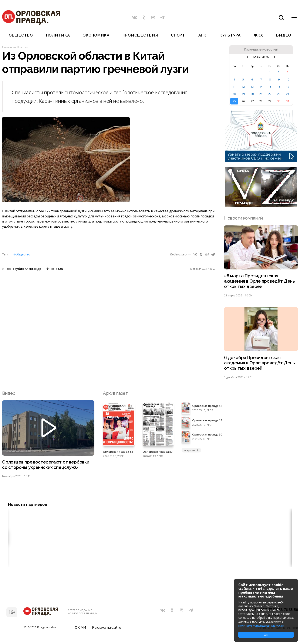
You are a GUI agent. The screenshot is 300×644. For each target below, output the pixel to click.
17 (288, 87)
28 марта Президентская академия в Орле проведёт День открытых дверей (259, 281)
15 (270, 87)
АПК (202, 35)
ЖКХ (258, 35)
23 (279, 94)
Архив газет (115, 393)
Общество (21, 35)
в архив (191, 450)
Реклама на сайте (107, 628)
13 (252, 87)
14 (261, 87)
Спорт (178, 35)
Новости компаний (243, 218)
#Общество (22, 254)
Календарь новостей (261, 49)
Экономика (96, 35)
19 (243, 94)
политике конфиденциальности (261, 625)
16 (279, 87)
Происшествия (140, 35)
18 (234, 94)
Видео (284, 35)
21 (261, 94)
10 (288, 79)
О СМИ (80, 628)
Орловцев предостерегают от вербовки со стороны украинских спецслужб (46, 465)
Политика (58, 35)
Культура (230, 35)
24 (288, 94)
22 (270, 94)
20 (252, 94)
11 (234, 87)
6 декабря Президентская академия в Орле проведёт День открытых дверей (259, 363)
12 (243, 87)
